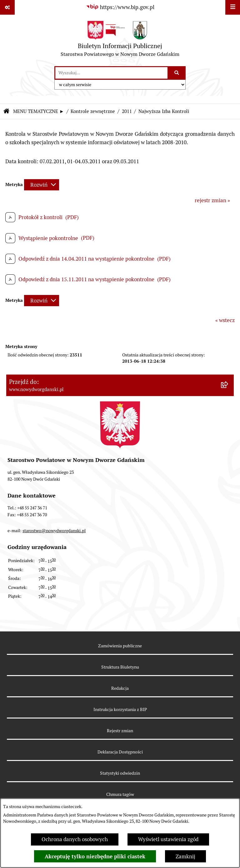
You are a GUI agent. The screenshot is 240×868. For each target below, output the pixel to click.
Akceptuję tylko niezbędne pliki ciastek (95, 856)
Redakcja (120, 688)
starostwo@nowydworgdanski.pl (54, 531)
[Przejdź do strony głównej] (120, 40)
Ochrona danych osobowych (75, 839)
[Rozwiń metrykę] (42, 185)
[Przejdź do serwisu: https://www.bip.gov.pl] (120, 7)
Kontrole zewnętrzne (93, 111)
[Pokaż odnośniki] (7, 7)
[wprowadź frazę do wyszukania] (111, 73)
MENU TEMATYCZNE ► (39, 111)
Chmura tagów (120, 794)
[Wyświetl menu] (233, 7)
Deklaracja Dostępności (120, 752)
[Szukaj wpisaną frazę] (177, 73)
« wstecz (225, 320)
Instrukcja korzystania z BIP (120, 709)
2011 (127, 111)
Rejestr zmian (120, 731)
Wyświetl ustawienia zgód (168, 839)
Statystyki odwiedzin (120, 773)
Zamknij (185, 856)
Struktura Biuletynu (120, 667)
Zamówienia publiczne (120, 646)
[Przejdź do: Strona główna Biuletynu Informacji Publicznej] (6, 112)
